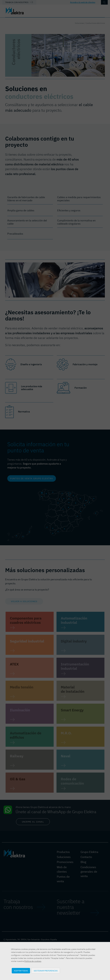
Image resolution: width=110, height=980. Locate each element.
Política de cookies (33, 961)
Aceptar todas (21, 971)
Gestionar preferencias (46, 971)
